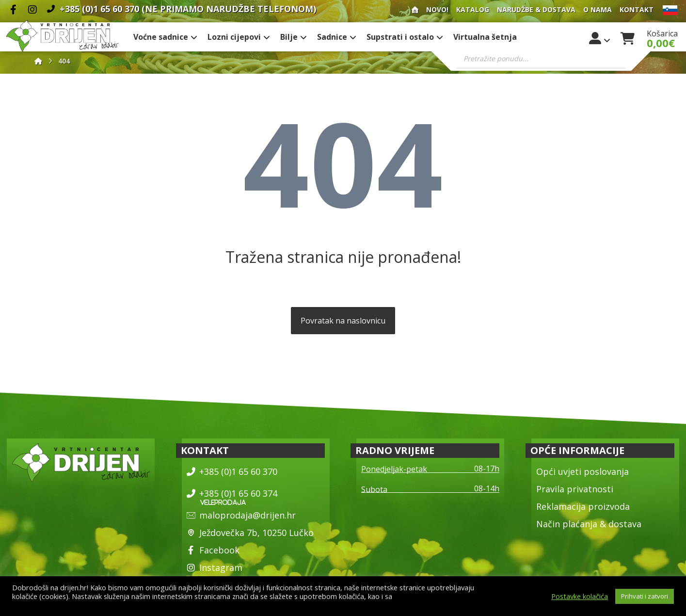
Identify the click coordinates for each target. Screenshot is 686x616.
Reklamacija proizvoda (583, 506)
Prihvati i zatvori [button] (645, 596)
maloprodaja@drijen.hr (241, 515)
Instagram (215, 567)
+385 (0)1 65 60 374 (232, 493)
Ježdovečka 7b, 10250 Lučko (250, 533)
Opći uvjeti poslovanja (582, 471)
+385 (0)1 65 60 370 (232, 471)
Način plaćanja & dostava (589, 524)
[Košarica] (628, 37)
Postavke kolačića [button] (580, 596)
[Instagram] (32, 10)
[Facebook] (13, 10)
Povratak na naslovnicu (343, 321)
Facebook (213, 550)
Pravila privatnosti (575, 489)
